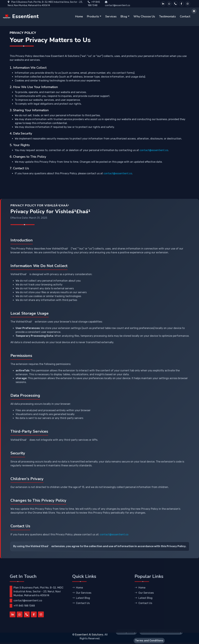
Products (93, 16)
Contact (185, 16)
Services (111, 16)
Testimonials (167, 16)
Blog (124, 16)
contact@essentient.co (154, 159)
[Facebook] (181, 4)
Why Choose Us (144, 16)
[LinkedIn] (163, 4)
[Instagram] (188, 4)
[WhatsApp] (169, 4)
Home (79, 16)
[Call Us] (175, 4)
